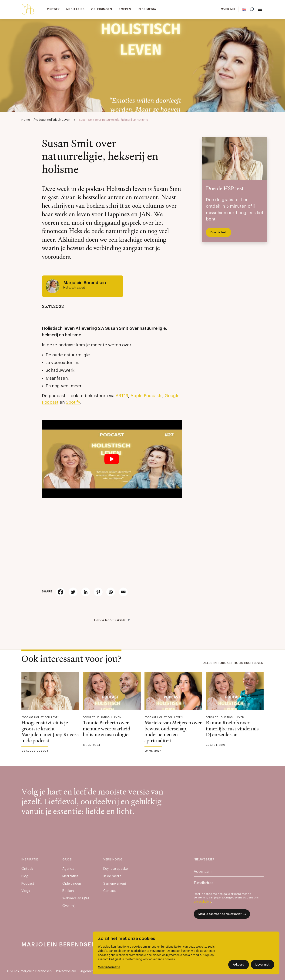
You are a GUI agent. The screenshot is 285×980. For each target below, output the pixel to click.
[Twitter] (73, 592)
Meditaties (76, 9)
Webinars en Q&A (76, 898)
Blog (25, 876)
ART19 (122, 396)
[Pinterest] (98, 592)
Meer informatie (109, 967)
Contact (110, 891)
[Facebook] (60, 592)
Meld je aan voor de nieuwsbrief (220, 914)
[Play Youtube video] (112, 459)
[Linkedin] (86, 592)
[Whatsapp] (111, 592)
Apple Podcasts (146, 396)
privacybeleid (203, 902)
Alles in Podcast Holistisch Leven (233, 663)
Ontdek (53, 9)
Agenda (68, 869)
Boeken (125, 9)
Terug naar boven (109, 620)
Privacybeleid (66, 971)
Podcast (28, 884)
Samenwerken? (115, 884)
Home (26, 120)
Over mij (228, 9)
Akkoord (239, 965)
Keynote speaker (116, 869)
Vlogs (26, 891)
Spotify (73, 402)
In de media (147, 9)
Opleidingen (102, 9)
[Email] (123, 592)
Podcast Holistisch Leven (52, 120)
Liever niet (263, 965)
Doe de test (219, 232)
